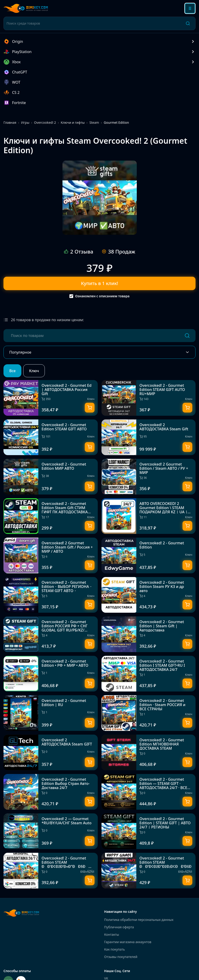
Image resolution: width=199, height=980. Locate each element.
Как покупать (115, 949)
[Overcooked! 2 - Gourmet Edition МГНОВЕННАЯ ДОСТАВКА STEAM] (149, 752)
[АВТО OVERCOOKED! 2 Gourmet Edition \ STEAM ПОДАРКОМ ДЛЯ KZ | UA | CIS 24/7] (149, 516)
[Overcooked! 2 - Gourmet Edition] (149, 555)
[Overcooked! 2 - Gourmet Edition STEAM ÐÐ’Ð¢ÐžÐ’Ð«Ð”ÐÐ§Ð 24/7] (51, 871)
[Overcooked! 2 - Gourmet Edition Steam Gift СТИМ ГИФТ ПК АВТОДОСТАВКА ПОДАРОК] (51, 516)
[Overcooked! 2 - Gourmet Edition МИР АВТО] (100, 198)
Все (12, 371)
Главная (10, 122)
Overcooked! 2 (45, 122)
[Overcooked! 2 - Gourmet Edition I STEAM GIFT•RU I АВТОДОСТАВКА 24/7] (149, 674)
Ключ (34, 371)
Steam (94, 122)
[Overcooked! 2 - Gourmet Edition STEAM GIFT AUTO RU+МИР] (149, 398)
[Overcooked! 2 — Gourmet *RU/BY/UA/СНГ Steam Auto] (51, 831)
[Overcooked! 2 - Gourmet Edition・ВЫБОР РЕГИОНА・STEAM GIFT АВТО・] (51, 595)
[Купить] (90, 408)
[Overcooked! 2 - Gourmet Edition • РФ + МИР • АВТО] (51, 674)
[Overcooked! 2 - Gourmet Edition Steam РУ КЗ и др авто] (149, 595)
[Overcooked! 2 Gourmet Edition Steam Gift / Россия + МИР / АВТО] (51, 555)
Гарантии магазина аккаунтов (128, 942)
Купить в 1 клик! (100, 283)
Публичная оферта (119, 927)
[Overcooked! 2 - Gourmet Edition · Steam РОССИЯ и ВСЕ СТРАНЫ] (149, 713)
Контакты (112, 934)
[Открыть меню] (190, 8)
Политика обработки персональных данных (139, 920)
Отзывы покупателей (121, 957)
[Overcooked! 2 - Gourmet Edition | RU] (51, 713)
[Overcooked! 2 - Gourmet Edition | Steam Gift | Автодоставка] (149, 634)
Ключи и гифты (73, 122)
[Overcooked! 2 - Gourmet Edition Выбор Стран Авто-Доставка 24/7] (51, 792)
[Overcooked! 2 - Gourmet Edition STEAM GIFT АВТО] (51, 437)
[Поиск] (188, 23)
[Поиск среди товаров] (93, 23)
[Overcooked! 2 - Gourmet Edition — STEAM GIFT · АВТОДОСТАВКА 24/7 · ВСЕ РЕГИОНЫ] (149, 792)
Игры (25, 122)
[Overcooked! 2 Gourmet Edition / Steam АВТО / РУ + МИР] (149, 477)
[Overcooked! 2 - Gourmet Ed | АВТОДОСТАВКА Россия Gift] (51, 398)
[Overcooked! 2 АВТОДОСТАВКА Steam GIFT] (51, 752)
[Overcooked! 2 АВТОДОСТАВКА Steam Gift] (149, 437)
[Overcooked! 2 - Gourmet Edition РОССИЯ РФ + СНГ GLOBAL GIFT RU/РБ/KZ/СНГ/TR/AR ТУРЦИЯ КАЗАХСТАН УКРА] (51, 634)
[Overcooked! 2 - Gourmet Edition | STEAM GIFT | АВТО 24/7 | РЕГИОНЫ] (149, 831)
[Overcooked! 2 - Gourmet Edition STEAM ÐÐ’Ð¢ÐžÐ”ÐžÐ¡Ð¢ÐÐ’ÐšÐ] (149, 871)
